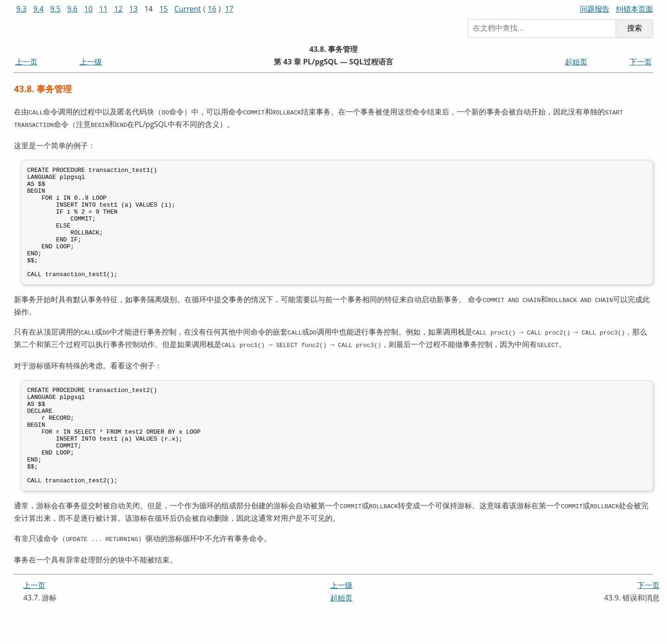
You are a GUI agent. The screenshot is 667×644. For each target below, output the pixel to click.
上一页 (26, 62)
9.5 (55, 9)
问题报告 (595, 9)
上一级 (91, 62)
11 (103, 9)
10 (88, 9)
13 (133, 9)
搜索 (635, 28)
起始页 (576, 62)
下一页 (641, 62)
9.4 (39, 9)
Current (187, 9)
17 (229, 9)
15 (164, 9)
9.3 (22, 9)
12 (119, 9)
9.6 (72, 9)
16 (212, 9)
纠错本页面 (635, 9)
